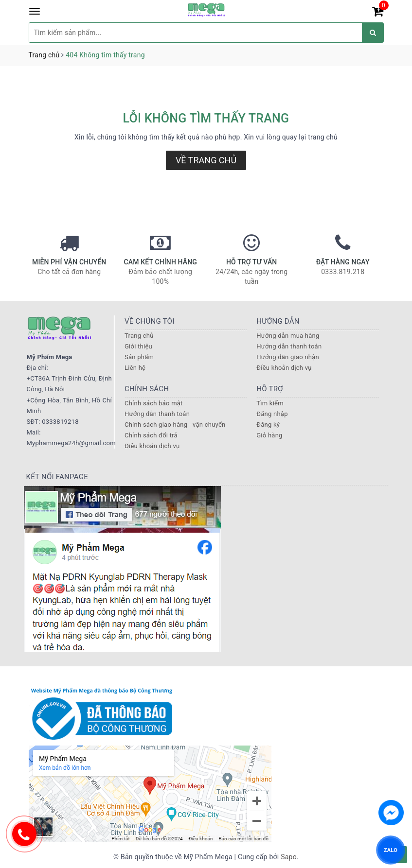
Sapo (289, 857)
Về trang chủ (206, 160)
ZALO (391, 850)
